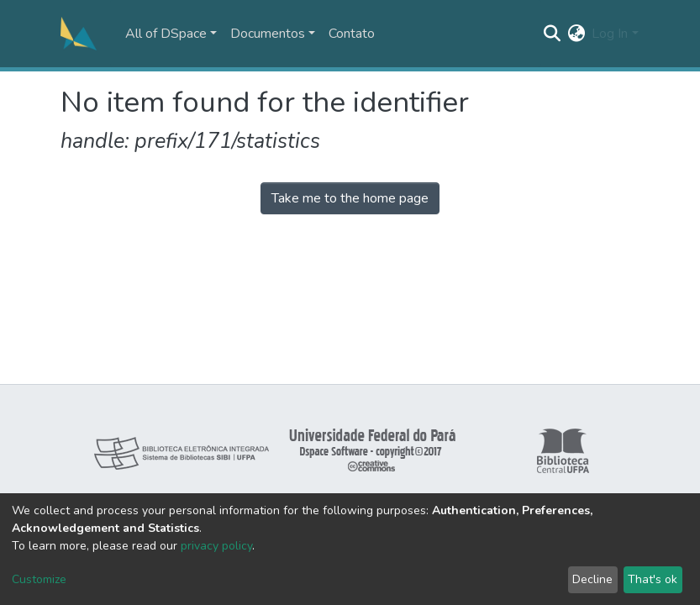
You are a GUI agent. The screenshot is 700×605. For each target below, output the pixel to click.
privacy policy (216, 546)
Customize (39, 579)
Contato (352, 34)
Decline (592, 579)
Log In (610, 34)
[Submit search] (552, 34)
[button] (576, 34)
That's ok (653, 579)
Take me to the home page (350, 198)
